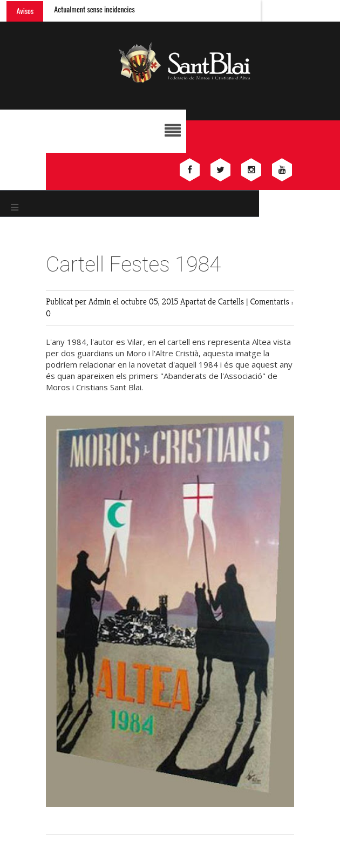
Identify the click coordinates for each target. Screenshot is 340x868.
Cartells (232, 301)
